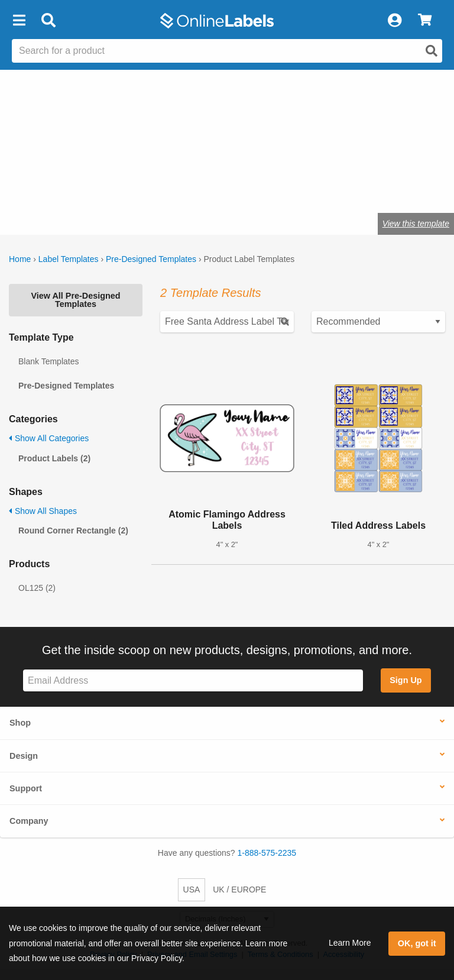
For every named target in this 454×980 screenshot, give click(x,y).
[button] (19, 21)
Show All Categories (49, 438)
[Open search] (432, 51)
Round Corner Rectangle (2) (73, 531)
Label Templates (69, 259)
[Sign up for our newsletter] (193, 680)
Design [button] (24, 756)
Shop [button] (20, 723)
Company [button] (29, 821)
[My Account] (394, 21)
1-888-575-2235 (267, 853)
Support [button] (26, 788)
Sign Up (406, 680)
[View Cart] (425, 21)
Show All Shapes (43, 511)
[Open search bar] (48, 21)
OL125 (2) (37, 588)
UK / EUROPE (239, 890)
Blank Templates (48, 361)
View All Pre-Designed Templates (75, 300)
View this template (416, 224)
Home (20, 259)
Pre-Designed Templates (151, 259)
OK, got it (417, 943)
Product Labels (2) (54, 458)
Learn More (350, 943)
